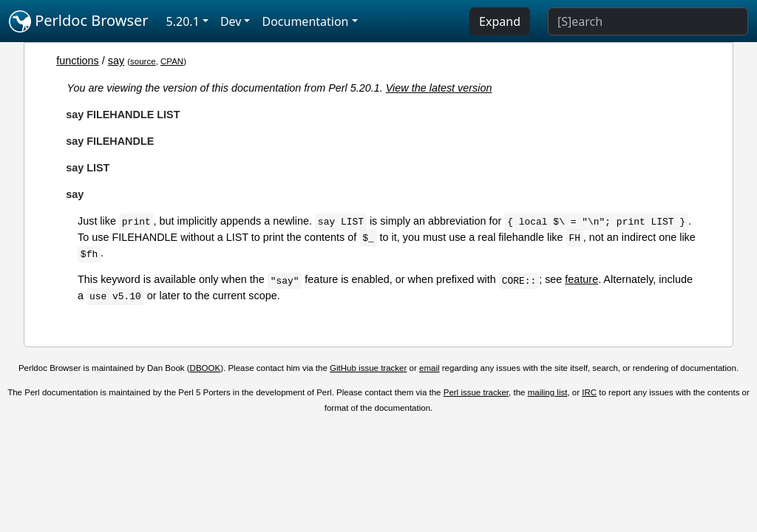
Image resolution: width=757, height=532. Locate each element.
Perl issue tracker (476, 392)
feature (581, 279)
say (116, 61)
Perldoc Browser (79, 21)
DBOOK (206, 368)
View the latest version (439, 88)
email (430, 368)
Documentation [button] (305, 21)
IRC (589, 392)
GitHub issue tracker (368, 368)
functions (78, 61)
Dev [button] (231, 21)
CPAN (172, 61)
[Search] (648, 21)
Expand (500, 21)
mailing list (548, 392)
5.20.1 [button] (183, 21)
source (143, 61)
